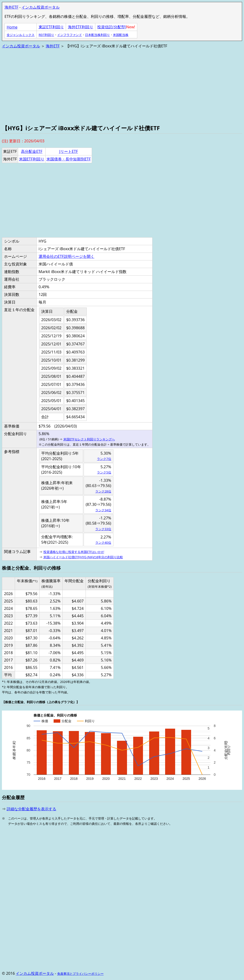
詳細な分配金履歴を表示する (31, 809)
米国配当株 (121, 35)
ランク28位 (103, 491)
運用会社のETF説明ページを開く (66, 256)
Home (12, 27)
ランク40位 (103, 542)
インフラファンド (70, 35)
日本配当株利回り (97, 35)
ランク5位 (104, 472)
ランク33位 (103, 529)
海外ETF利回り (81, 27)
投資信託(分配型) (112, 27)
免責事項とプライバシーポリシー (80, 974)
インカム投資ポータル (41, 7)
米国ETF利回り (32, 159)
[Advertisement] (122, 86)
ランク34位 (103, 510)
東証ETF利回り (51, 27)
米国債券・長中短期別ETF (69, 159)
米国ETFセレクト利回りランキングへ (89, 439)
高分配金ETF (32, 151)
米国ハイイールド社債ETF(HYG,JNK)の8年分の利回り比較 (83, 557)
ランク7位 (104, 459)
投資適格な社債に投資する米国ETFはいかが (74, 552)
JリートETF (69, 151)
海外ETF (11, 7)
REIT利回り (46, 35)
